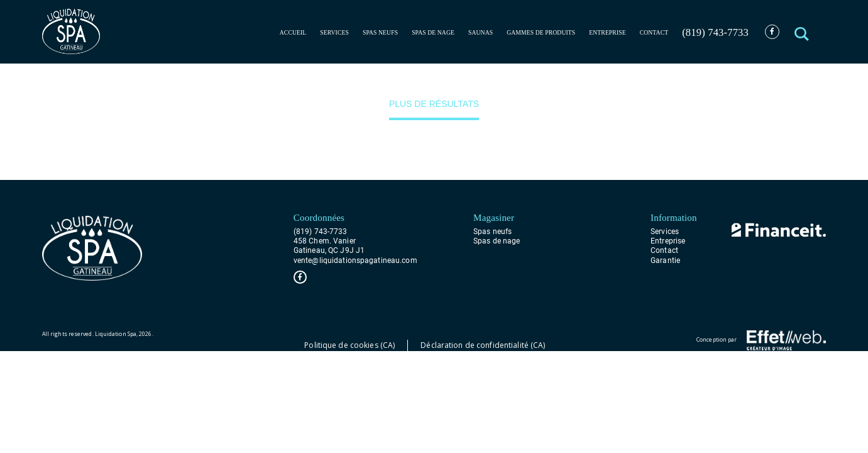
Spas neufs (380, 32)
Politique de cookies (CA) (349, 345)
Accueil (293, 32)
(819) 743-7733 (715, 32)
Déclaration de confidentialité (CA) (483, 345)
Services (334, 32)
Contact (654, 32)
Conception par (761, 340)
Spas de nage (433, 32)
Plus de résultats (434, 104)
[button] (802, 32)
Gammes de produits (541, 32)
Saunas (481, 32)
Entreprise (607, 32)
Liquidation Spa (116, 334)
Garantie (665, 260)
